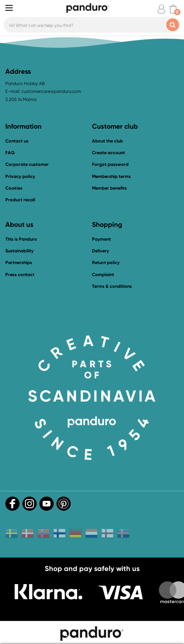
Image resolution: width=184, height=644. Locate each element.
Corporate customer (27, 164)
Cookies (14, 188)
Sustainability (20, 251)
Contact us (17, 141)
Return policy (106, 262)
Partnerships (19, 262)
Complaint (103, 275)
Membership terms (111, 176)
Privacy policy (20, 176)
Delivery (101, 251)
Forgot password (110, 164)
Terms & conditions (112, 286)
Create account (109, 153)
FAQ (10, 153)
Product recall (20, 200)
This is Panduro (21, 239)
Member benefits (109, 188)
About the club (107, 141)
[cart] (173, 9)
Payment (101, 239)
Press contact (20, 275)
